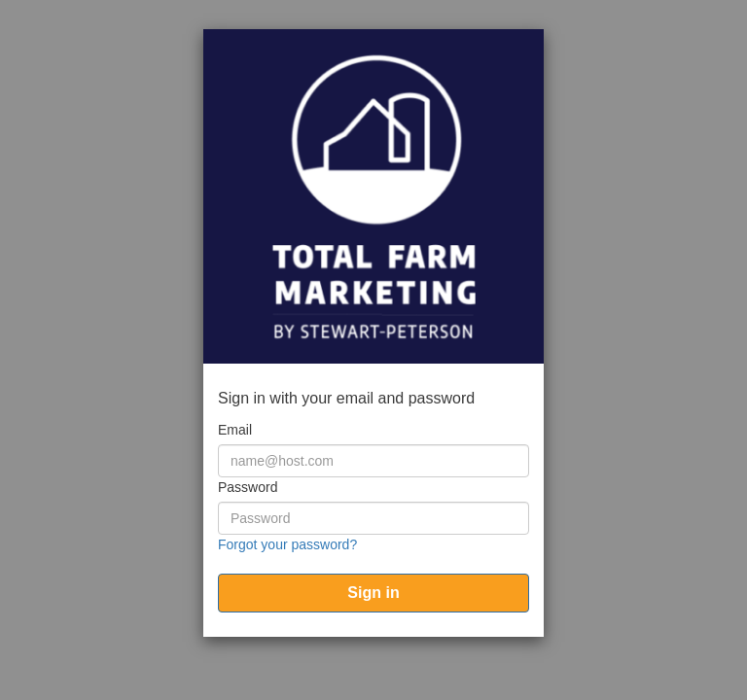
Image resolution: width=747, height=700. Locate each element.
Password (248, 487)
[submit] (373, 593)
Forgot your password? (287, 544)
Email (235, 430)
